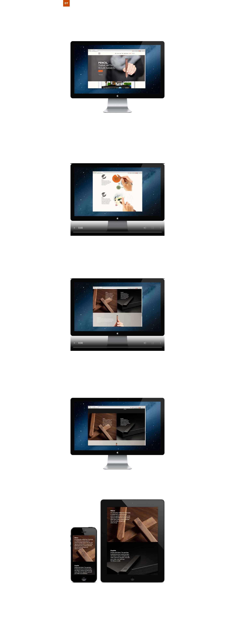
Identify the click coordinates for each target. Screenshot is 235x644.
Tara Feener (129, 591)
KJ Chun (89, 142)
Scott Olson (148, 591)
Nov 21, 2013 (81, 623)
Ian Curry (81, 146)
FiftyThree (77, 121)
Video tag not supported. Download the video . (117, 199)
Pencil (108, 130)
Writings (159, 623)
